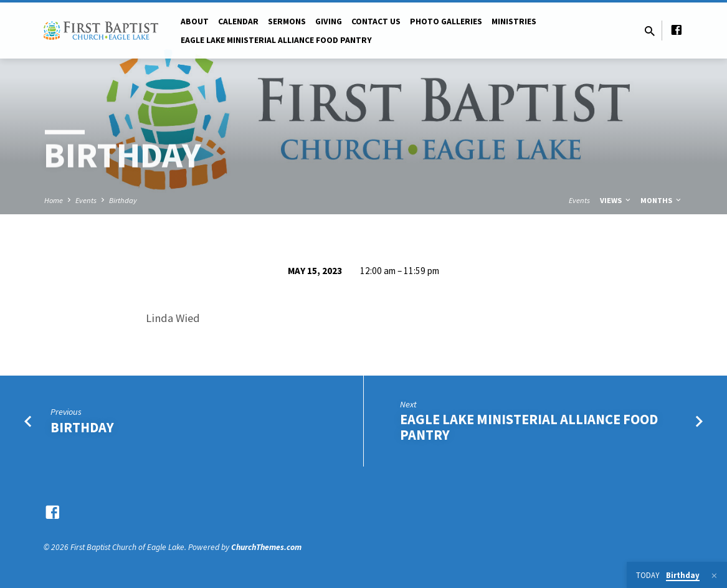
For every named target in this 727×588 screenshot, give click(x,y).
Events (86, 200)
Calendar (238, 21)
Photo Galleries (446, 21)
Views (616, 200)
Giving (329, 21)
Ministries (514, 21)
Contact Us (376, 21)
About (195, 21)
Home (54, 200)
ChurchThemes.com (266, 547)
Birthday (123, 200)
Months (662, 200)
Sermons (287, 21)
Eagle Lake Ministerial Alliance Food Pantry (529, 427)
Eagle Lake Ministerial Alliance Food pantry (276, 40)
